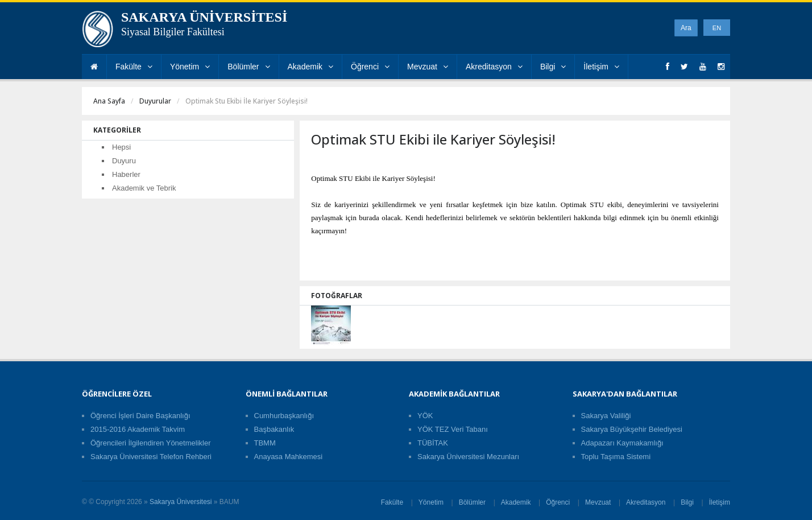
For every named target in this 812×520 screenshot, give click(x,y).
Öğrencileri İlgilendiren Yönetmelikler (150, 443)
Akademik (310, 67)
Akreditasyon (494, 67)
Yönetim (190, 67)
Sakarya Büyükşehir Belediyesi (632, 429)
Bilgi (553, 67)
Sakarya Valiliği (606, 416)
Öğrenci (370, 67)
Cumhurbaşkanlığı (284, 416)
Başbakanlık (274, 429)
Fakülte (134, 67)
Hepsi (121, 147)
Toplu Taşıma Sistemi (616, 457)
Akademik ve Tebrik (144, 188)
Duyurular (155, 101)
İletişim (601, 67)
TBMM (265, 443)
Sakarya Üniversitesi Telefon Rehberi (151, 457)
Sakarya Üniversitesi (181, 502)
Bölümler (248, 67)
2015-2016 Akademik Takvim (138, 429)
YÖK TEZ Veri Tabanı (453, 429)
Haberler (126, 174)
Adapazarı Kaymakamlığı (622, 443)
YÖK (425, 416)
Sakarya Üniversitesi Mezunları (468, 457)
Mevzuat (428, 67)
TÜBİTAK (433, 443)
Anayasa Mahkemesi (289, 457)
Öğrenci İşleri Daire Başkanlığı (140, 416)
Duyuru (124, 161)
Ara (686, 28)
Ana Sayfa (109, 101)
